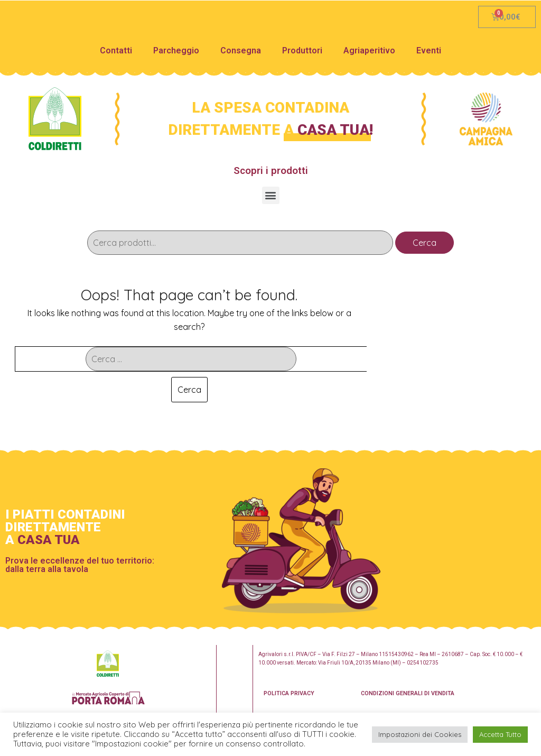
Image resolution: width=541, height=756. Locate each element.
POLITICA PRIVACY (289, 693)
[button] (271, 195)
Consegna (241, 50)
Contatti (116, 50)
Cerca (425, 243)
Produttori (302, 50)
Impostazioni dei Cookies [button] (420, 734)
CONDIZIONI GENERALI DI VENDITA (408, 693)
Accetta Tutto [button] (500, 734)
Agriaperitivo (369, 50)
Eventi (429, 50)
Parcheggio (176, 50)
